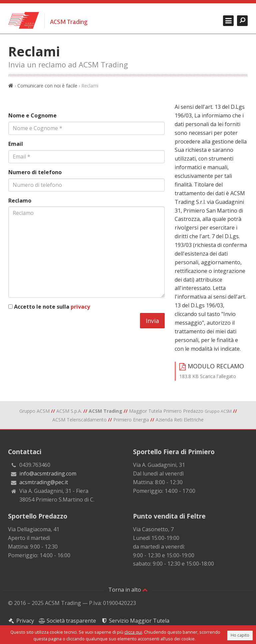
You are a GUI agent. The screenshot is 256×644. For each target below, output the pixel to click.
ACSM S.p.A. (69, 411)
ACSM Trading (69, 22)
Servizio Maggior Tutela (135, 621)
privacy (80, 307)
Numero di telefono (35, 172)
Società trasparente (67, 621)
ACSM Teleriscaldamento (79, 420)
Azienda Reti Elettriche (180, 420)
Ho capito (240, 635)
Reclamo (20, 201)
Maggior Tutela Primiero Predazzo (180, 411)
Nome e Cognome (32, 115)
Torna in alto (128, 590)
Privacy (21, 621)
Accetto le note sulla (52, 307)
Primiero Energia (131, 420)
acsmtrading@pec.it (44, 482)
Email (16, 144)
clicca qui (133, 632)
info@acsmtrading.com (48, 473)
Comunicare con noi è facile (47, 86)
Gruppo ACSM (34, 411)
